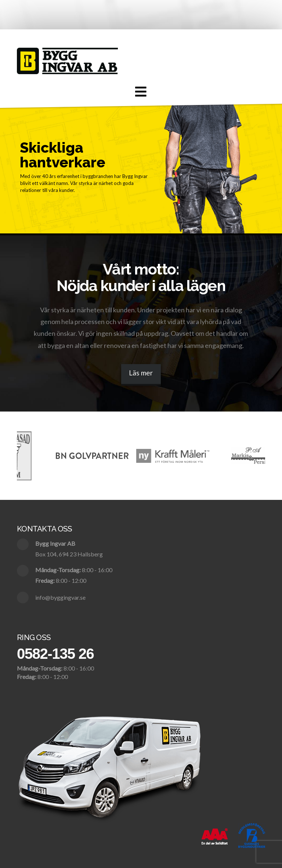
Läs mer (141, 373)
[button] (141, 92)
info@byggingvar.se (60, 597)
